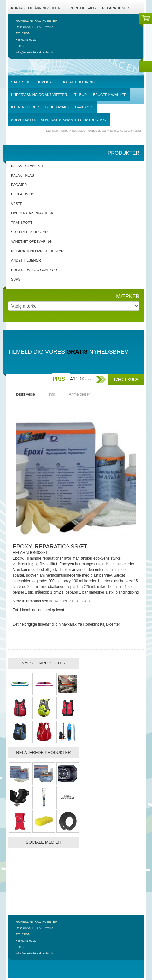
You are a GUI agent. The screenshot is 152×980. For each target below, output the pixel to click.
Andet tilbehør (26, 260)
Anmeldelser (79, 394)
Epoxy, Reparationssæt (125, 131)
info (52, 394)
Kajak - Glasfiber (28, 166)
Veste (17, 204)
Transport (22, 223)
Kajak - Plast (23, 175)
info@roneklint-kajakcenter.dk (34, 52)
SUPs (16, 279)
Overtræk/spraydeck (32, 213)
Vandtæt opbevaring (31, 241)
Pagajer (19, 185)
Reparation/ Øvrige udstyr (89, 131)
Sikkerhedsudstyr (29, 232)
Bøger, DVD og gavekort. (35, 270)
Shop (65, 131)
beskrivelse (26, 394)
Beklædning (23, 194)
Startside (52, 131)
